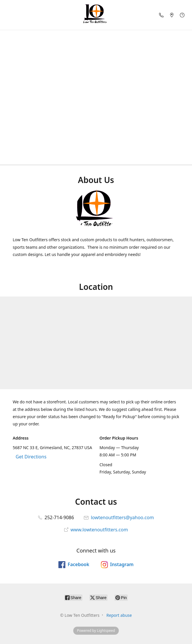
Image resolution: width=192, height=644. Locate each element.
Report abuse (119, 615)
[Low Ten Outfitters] (96, 15)
